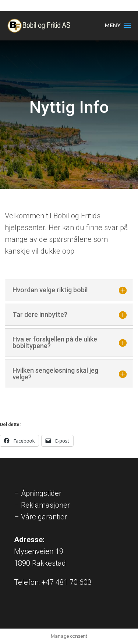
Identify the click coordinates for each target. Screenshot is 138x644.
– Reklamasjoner (42, 505)
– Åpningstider (38, 493)
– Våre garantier (40, 517)
